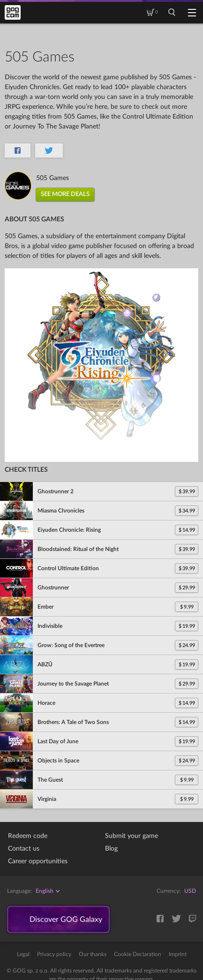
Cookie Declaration (138, 954)
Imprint (178, 954)
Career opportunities (38, 861)
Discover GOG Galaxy (66, 920)
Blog (111, 849)
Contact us (24, 849)
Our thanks (93, 954)
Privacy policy (54, 954)
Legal (23, 954)
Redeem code (28, 836)
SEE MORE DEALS (65, 194)
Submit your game (132, 836)
